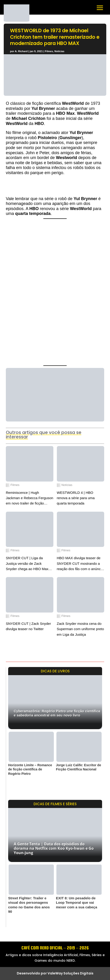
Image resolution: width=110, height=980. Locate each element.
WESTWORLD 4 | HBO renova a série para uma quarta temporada (76, 498)
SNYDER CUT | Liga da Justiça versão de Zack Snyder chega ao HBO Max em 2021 (27, 564)
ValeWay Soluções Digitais (70, 973)
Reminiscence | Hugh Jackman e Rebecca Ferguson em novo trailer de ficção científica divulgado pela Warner (29, 498)
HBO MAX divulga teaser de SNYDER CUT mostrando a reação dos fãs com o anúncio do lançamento (80, 564)
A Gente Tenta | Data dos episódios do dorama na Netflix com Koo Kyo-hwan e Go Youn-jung (54, 848)
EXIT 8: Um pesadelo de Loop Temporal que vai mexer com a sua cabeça (77, 903)
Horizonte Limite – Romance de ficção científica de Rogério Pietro (30, 769)
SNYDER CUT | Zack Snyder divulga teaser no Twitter (28, 626)
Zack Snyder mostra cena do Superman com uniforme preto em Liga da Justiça (81, 629)
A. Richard (21, 51)
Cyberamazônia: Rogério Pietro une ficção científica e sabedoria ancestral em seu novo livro (57, 713)
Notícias (59, 51)
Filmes (49, 51)
